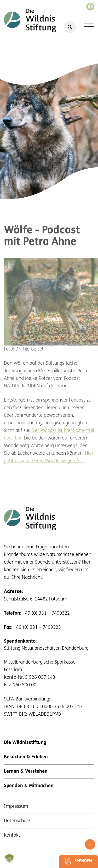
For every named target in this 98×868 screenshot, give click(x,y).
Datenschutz (17, 821)
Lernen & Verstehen (26, 772)
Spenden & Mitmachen (29, 786)
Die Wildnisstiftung (25, 743)
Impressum (16, 807)
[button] (9, 859)
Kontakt (12, 835)
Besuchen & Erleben (26, 757)
